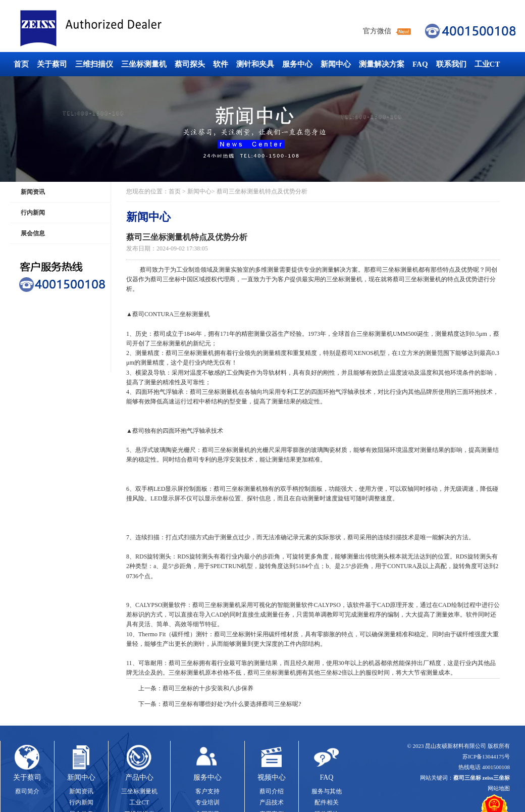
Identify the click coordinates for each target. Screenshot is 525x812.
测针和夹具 (255, 64)
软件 (221, 64)
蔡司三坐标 (114, 29)
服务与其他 (327, 791)
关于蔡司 (52, 64)
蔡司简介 (27, 791)
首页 (21, 64)
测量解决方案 (382, 64)
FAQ (420, 64)
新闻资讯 (33, 192)
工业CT (487, 64)
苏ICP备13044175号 (486, 756)
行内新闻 (33, 213)
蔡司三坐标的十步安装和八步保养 (208, 688)
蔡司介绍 (272, 791)
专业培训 (207, 802)
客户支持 (207, 791)
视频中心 (272, 777)
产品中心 (139, 777)
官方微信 (377, 31)
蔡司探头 (190, 64)
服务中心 (297, 64)
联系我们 (451, 64)
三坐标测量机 (144, 64)
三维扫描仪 (94, 64)
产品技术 (272, 802)
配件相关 (327, 802)
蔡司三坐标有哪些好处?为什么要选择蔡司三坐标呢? (232, 704)
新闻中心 (336, 64)
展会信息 (33, 233)
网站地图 (499, 788)
